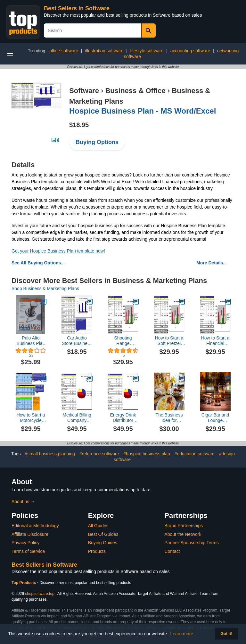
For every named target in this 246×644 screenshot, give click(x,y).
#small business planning (50, 454)
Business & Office (135, 91)
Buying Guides (103, 543)
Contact (172, 551)
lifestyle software (147, 51)
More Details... (212, 263)
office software (64, 51)
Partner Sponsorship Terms (191, 543)
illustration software (104, 51)
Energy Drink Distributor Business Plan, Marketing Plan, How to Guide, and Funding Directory (123, 418)
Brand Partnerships (184, 526)
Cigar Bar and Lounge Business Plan (215, 418)
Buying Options (97, 142)
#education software (195, 454)
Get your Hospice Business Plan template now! (58, 251)
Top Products (24, 583)
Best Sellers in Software (77, 8)
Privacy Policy (25, 543)
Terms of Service (28, 551)
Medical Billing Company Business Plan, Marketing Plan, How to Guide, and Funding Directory (77, 418)
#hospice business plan (147, 454)
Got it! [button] (226, 634)
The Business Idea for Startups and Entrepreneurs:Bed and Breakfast (169, 418)
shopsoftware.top (40, 594)
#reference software (99, 454)
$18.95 (79, 125)
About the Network (183, 534)
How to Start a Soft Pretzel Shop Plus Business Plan (169, 341)
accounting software (190, 51)
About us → (23, 502)
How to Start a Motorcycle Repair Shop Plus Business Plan (31, 418)
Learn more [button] (182, 634)
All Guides (98, 526)
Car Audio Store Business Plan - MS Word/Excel (77, 341)
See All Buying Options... (38, 263)
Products (97, 551)
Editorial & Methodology (35, 526)
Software (84, 91)
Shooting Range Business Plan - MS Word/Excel (123, 341)
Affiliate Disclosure (30, 534)
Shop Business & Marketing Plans (45, 288)
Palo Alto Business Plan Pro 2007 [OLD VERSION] (31, 341)
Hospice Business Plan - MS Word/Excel (143, 111)
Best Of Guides (103, 534)
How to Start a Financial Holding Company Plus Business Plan (215, 341)
